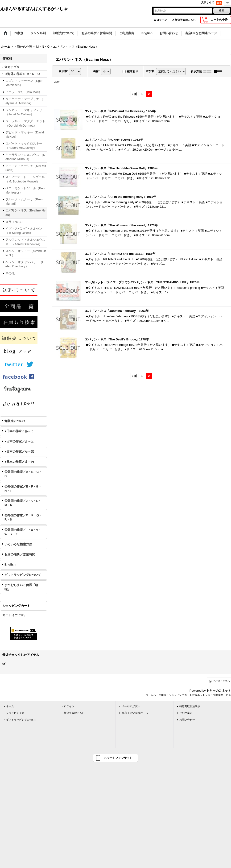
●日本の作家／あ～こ (19, 431)
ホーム (10, 706)
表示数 (63, 71)
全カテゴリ (12, 67)
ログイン (162, 20)
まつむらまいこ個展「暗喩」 (21, 587)
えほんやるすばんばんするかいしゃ (34, 9)
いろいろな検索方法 (18, 544)
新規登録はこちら (185, 20)
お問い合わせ (187, 720)
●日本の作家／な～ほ (19, 452)
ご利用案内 (186, 713)
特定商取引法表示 (190, 706)
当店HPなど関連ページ (135, 713)
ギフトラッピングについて (23, 575)
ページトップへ (221, 681)
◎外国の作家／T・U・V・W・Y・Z (23, 532)
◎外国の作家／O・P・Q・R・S (23, 517)
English (10, 564)
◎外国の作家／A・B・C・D (23, 474)
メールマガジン (131, 706)
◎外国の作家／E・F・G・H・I (23, 489)
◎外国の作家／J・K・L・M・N (23, 503)
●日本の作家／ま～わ (19, 462)
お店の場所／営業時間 (20, 554)
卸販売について (15, 421)
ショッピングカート (18, 713)
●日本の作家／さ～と (19, 441)
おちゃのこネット (219, 691)
